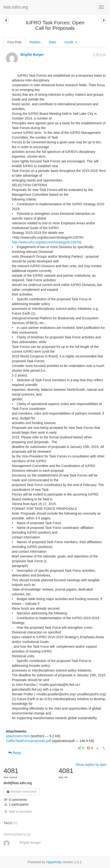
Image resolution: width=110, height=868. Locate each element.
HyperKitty (54, 862)
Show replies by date (91, 765)
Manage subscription (22, 792)
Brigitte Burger (32, 55)
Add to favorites (18, 812)
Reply (15, 753)
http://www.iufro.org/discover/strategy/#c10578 (46, 242)
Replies (35, 42)
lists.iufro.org (16, 7)
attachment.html (18, 736)
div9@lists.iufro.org (18, 783)
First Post (14, 42)
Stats (53, 42)
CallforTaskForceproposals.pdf (28, 741)
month (71, 42)
